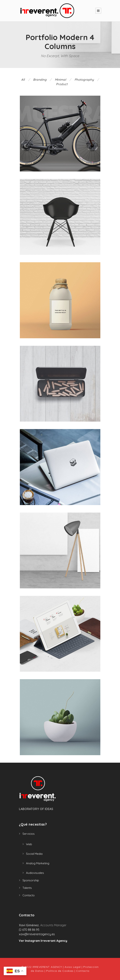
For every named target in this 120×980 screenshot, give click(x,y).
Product (62, 84)
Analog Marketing (38, 863)
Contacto (29, 895)
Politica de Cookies (60, 971)
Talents (27, 888)
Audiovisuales (35, 873)
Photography (84, 80)
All (23, 80)
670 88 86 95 (31, 930)
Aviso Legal (73, 967)
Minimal (61, 80)
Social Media (34, 854)
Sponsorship (31, 880)
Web (29, 844)
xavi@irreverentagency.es (37, 934)
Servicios (29, 834)
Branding (40, 80)
